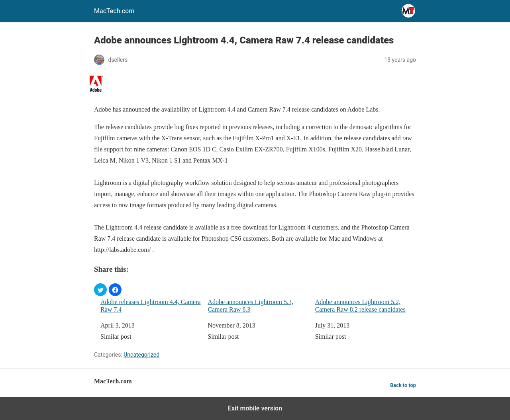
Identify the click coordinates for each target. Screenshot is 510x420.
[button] (100, 290)
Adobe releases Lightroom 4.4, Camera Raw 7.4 (150, 306)
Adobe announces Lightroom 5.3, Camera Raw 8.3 (250, 306)
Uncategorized (141, 355)
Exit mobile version (255, 408)
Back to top (403, 385)
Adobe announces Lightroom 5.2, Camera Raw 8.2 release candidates (360, 306)
